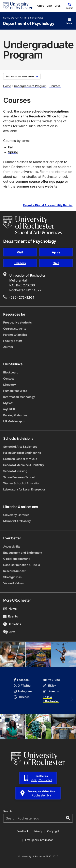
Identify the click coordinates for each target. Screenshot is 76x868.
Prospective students (17, 322)
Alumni (8, 347)
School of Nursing (15, 471)
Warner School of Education (22, 483)
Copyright (53, 831)
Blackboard (11, 372)
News (10, 609)
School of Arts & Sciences (23, 18)
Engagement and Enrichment (23, 553)
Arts (9, 632)
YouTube (52, 680)
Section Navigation (22, 76)
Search (7, 811)
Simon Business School (19, 477)
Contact (9, 378)
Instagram (23, 691)
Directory (9, 385)
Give (58, 6)
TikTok (50, 685)
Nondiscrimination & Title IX (22, 565)
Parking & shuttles (15, 415)
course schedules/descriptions (44, 111)
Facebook (22, 680)
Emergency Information (39, 840)
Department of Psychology (29, 24)
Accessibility (12, 546)
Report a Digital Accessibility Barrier (48, 205)
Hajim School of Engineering (22, 453)
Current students (15, 329)
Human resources (15, 391)
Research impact (14, 571)
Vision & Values (13, 583)
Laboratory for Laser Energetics (24, 489)
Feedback (23, 831)
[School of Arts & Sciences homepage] (32, 225)
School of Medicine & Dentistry (24, 465)
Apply (40, 6)
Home (7, 86)
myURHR (9, 409)
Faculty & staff (13, 341)
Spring (13, 152)
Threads (22, 697)
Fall (11, 147)
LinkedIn (51, 691)
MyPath (8, 403)
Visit (49, 6)
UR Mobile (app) (14, 421)
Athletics (12, 624)
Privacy (38, 831)
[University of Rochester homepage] (18, 6)
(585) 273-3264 (22, 297)
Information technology (19, 397)
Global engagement (16, 559)
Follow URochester (58, 699)
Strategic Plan (12, 577)
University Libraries (16, 515)
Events (11, 616)
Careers (20, 263)
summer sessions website (37, 186)
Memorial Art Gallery (17, 521)
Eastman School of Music (20, 459)
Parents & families (15, 335)
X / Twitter (23, 685)
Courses (55, 86)
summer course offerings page (40, 181)
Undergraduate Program (30, 86)
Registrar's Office (43, 116)
